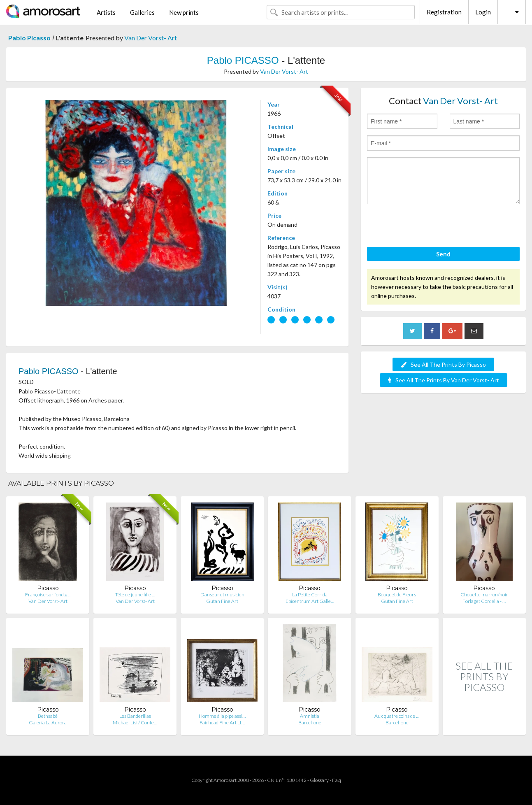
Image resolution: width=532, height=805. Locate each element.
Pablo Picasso (29, 38)
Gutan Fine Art (222, 601)
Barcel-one (310, 722)
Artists (106, 12)
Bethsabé (48, 716)
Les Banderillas (135, 716)
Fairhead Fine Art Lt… (222, 722)
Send (443, 254)
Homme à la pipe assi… (222, 716)
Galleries (142, 12)
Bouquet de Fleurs (397, 594)
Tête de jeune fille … (135, 594)
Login (483, 12)
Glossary (319, 780)
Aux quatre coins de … (397, 716)
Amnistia (310, 716)
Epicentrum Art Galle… (310, 601)
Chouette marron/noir (484, 594)
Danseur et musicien (222, 594)
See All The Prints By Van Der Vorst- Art (444, 380)
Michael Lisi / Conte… (135, 722)
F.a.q (337, 780)
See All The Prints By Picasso (443, 364)
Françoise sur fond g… (48, 594)
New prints (184, 12)
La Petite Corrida (310, 594)
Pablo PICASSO (243, 60)
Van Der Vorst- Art (151, 38)
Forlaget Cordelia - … (484, 601)
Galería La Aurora (48, 722)
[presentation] (430, 227)
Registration (444, 12)
